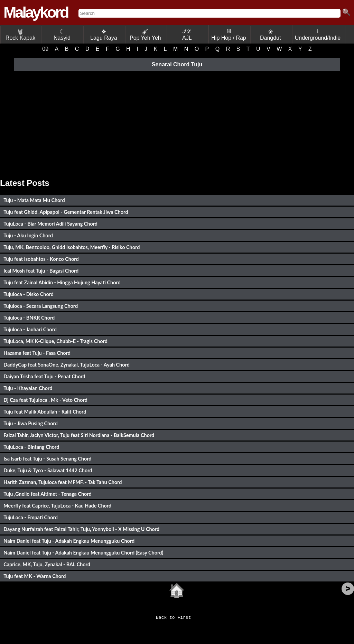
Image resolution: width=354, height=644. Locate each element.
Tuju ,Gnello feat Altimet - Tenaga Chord (47, 494)
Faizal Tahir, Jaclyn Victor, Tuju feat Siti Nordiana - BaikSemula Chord (79, 435)
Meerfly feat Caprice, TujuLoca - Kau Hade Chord (57, 506)
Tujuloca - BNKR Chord (29, 318)
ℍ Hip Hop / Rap (229, 35)
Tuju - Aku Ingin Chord (28, 235)
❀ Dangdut (271, 35)
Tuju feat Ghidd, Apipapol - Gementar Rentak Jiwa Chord (66, 212)
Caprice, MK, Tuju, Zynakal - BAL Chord (47, 564)
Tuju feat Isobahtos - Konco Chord (41, 259)
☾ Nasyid (62, 35)
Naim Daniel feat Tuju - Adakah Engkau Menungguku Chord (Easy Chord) (83, 553)
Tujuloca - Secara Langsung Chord (41, 306)
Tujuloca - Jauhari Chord (30, 329)
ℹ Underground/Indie (318, 35)
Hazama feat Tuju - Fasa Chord (37, 353)
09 (45, 49)
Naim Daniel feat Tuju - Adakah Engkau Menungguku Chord (69, 541)
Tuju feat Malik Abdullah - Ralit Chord (45, 412)
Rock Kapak (20, 35)
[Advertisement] (177, 123)
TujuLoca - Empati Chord (31, 517)
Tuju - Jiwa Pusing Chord (31, 423)
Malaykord (36, 12)
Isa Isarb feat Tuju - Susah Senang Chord (47, 459)
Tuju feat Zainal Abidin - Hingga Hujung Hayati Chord (62, 282)
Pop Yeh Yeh (145, 35)
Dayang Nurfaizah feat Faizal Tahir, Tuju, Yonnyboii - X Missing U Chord (81, 529)
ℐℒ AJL (187, 35)
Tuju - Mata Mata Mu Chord (34, 200)
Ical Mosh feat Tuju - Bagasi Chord (41, 271)
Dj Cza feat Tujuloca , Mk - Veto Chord (45, 400)
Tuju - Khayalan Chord (28, 388)
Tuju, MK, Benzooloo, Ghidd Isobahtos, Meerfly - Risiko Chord (72, 247)
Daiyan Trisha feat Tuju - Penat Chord (44, 376)
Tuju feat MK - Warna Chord (35, 576)
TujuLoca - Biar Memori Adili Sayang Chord (50, 224)
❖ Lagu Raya (104, 35)
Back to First (173, 620)
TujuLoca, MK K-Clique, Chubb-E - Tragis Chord (55, 341)
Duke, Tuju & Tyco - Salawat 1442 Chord (48, 470)
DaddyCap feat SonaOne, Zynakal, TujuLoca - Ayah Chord (67, 365)
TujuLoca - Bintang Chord (31, 447)
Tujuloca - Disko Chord (29, 294)
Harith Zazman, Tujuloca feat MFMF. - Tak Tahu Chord (63, 482)
